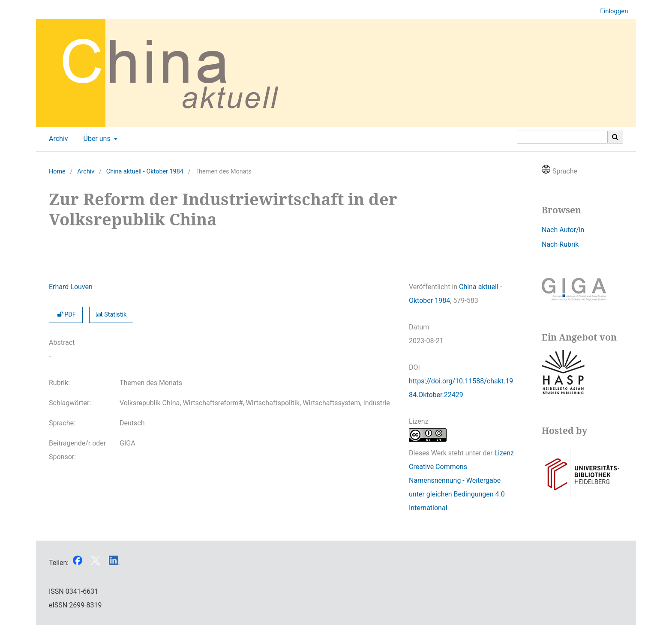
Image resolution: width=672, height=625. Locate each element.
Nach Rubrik (560, 244)
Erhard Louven (71, 287)
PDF (66, 315)
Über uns (96, 139)
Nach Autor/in (563, 230)
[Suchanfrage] (562, 137)
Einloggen (611, 11)
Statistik (111, 315)
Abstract (62, 342)
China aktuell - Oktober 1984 (145, 172)
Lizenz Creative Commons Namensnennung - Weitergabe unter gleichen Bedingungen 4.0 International (461, 480)
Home (57, 172)
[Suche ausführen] (615, 137)
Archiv (57, 139)
